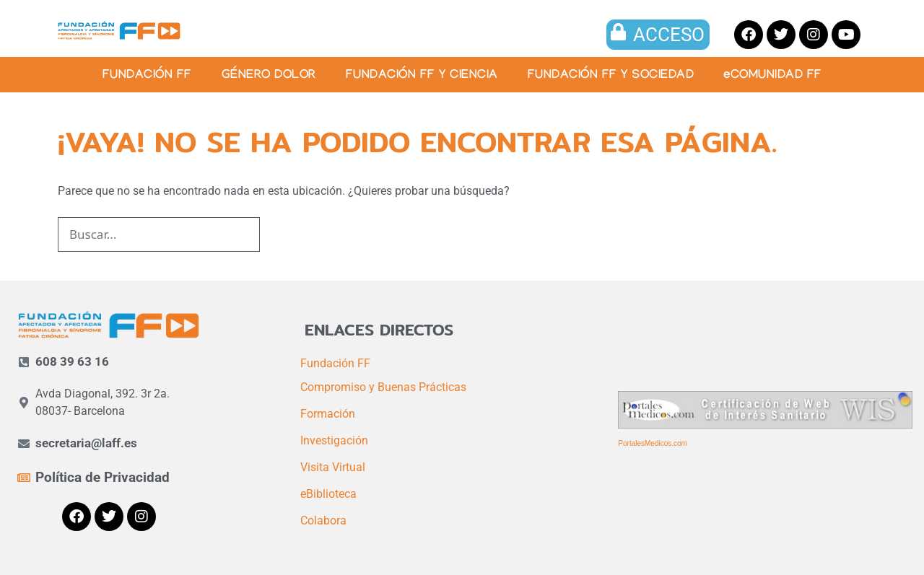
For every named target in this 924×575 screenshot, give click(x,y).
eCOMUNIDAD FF (773, 76)
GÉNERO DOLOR (269, 76)
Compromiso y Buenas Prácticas (383, 387)
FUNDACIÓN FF (147, 76)
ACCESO (669, 35)
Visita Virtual (333, 467)
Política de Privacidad (103, 477)
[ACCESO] (619, 32)
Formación (328, 414)
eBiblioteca (328, 494)
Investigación (334, 440)
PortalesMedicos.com (653, 443)
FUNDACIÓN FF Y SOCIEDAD (611, 76)
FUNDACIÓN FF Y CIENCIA (422, 76)
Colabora (323, 521)
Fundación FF (335, 363)
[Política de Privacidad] (24, 478)
